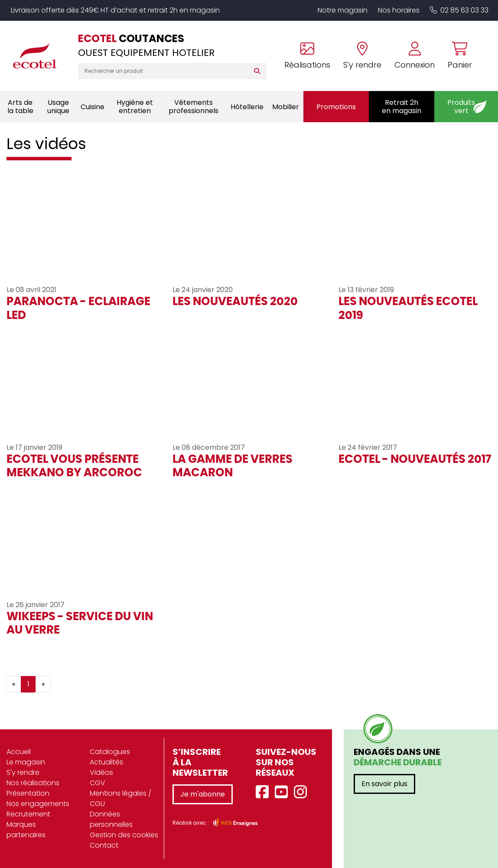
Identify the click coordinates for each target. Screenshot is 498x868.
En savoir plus (384, 784)
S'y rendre (23, 772)
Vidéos (101, 772)
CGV (98, 783)
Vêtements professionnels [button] (194, 107)
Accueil (19, 752)
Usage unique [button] (58, 107)
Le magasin (26, 762)
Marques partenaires (26, 830)
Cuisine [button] (93, 107)
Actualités (106, 762)
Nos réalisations (33, 783)
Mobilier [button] (286, 107)
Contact (104, 845)
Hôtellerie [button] (247, 107)
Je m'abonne (203, 794)
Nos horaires (399, 10)
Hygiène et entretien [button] (135, 107)
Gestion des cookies (124, 835)
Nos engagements (38, 804)
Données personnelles (111, 819)
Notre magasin (343, 10)
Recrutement (28, 814)
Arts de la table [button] (20, 107)
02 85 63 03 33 (459, 10)
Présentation (28, 793)
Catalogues (110, 752)
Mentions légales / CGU (120, 798)
